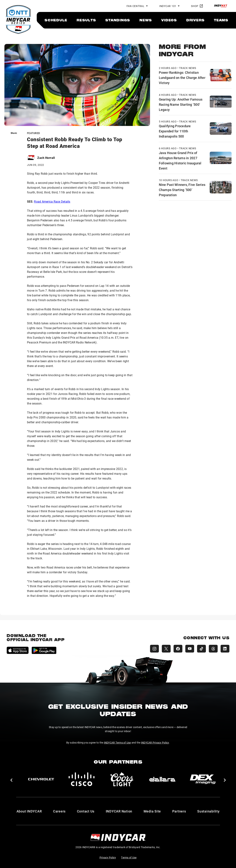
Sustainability (208, 811)
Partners (179, 811)
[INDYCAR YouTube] (190, 649)
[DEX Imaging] (203, 779)
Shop (197, 6)
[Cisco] (82, 779)
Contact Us (86, 811)
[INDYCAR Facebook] (178, 649)
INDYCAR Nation (119, 811)
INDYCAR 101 (168, 6)
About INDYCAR (29, 811)
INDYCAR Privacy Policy (155, 743)
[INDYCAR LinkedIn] (225, 649)
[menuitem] (56, 20)
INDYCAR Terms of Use (117, 743)
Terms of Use (129, 857)
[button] (11, 780)
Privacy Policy (108, 857)
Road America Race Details (52, 201)
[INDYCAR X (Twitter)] (166, 649)
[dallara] (162, 779)
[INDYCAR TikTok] (201, 649)
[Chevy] (41, 779)
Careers (59, 811)
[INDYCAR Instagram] (154, 649)
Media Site (152, 811)
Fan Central (136, 6)
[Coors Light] (122, 779)
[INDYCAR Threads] (213, 649)
